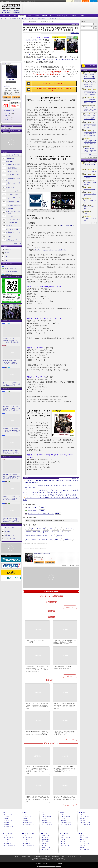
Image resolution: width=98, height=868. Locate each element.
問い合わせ (30, 1)
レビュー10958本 (7, 12)
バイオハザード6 (11, 80)
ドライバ (7, 260)
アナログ (74, 16)
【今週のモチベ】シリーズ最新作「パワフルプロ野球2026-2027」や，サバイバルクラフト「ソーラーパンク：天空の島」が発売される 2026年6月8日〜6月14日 (37, 669)
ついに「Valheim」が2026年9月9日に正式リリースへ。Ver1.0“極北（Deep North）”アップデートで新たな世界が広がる (90, 142)
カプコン (7, 86)
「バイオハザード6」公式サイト (53, 83)
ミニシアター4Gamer (12, 223)
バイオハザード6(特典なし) (42, 554)
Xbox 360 (38, 40)
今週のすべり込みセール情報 (13, 184)
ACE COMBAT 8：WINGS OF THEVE (90, 183)
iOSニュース (46, 836)
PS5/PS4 (22, 16)
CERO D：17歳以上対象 (33, 532)
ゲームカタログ (54, 19)
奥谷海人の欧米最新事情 (13, 155)
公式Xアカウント (10, 1)
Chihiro (69, 539)
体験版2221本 (16, 12)
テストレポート (66, 838)
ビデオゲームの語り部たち (13, 219)
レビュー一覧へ (70, 739)
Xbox (15, 16)
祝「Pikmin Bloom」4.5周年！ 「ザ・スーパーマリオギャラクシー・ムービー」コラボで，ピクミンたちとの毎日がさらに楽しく (11, 362)
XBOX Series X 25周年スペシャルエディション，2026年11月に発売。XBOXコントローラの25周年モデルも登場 (90, 117)
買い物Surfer (10, 226)
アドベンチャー (69, 528)
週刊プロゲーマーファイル (13, 165)
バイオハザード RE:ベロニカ (90, 219)
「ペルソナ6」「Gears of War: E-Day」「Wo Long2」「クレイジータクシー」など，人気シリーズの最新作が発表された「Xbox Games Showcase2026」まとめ (90, 126)
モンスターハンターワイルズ (90, 201)
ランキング (93, 1)
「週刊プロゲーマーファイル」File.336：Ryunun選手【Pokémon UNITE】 (36, 641)
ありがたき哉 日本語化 (12, 229)
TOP (4, 16)
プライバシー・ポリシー (50, 864)
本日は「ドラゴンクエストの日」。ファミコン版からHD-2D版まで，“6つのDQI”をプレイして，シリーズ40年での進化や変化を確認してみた (11, 384)
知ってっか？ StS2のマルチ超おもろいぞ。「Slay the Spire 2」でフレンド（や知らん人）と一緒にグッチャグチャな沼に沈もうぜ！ (11, 430)
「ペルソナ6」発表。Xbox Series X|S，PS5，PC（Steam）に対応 (90, 84)
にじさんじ (87, 213)
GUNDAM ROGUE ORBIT (90, 165)
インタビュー (22, 19)
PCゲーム (7, 266)
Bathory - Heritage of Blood (90, 195)
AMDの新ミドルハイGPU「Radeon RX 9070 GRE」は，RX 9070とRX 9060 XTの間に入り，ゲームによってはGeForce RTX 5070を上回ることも (65, 706)
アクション (52, 528)
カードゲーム (84, 842)
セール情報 (45, 842)
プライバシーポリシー (10, 528)
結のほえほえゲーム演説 (13, 202)
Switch (30, 16)
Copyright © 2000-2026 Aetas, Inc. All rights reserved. (49, 866)
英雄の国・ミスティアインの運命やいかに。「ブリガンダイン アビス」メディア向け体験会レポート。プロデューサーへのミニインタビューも (11, 498)
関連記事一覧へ (76, 478)
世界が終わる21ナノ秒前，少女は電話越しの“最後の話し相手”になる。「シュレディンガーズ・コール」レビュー (65, 733)
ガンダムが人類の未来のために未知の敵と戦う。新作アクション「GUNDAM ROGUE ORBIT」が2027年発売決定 (90, 134)
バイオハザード (67, 532)
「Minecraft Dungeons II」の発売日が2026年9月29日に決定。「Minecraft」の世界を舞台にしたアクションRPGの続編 (90, 150)
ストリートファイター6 (90, 171)
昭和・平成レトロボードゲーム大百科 (13, 212)
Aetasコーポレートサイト (11, 539)
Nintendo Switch (8, 274)
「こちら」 (58, 858)
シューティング (84, 844)
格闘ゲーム (83, 840)
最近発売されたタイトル (42, 19)
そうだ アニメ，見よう (12, 194)
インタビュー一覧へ (70, 806)
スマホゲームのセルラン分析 (13, 179)
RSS (2, 1)
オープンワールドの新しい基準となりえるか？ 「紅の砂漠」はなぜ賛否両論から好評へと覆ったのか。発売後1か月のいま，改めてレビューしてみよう (11, 408)
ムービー (31, 19)
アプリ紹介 (45, 844)
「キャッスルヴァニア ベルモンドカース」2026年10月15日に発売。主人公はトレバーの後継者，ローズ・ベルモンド (90, 101)
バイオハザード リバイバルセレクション (41, 514)
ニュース (7, 113)
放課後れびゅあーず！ (12, 240)
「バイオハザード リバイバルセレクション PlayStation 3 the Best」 (51, 59)
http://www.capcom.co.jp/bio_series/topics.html (51, 250)
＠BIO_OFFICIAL (66, 225)
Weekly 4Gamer (10, 158)
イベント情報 (84, 838)
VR (51, 16)
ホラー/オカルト (31, 535)
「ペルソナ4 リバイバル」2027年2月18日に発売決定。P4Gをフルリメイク (90, 109)
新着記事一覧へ (70, 607)
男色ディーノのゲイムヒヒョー (13, 175)
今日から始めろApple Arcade (13, 205)
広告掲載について (9, 535)
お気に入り (78, 1)
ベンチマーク (65, 846)
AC (67, 16)
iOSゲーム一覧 (46, 848)
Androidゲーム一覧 (47, 850)
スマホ (37, 16)
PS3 (28, 528)
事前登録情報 (46, 840)
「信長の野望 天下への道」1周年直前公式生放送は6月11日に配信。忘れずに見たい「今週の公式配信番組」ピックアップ (65, 642)
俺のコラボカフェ (11, 208)
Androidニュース (47, 838)
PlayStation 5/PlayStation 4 (11, 271)
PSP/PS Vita (82, 813)
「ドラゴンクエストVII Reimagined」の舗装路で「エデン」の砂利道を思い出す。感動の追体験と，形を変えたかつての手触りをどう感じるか (11, 340)
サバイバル (56, 532)
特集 (6, 115)
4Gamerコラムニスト (12, 216)
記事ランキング (9, 827)
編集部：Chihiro (75, 33)
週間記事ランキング (10, 249)
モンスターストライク (90, 189)
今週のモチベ (10, 161)
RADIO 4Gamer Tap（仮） (13, 191)
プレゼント (8, 253)
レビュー (3, 19)
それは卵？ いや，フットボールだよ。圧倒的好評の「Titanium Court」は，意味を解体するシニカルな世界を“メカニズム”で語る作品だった (37, 706)
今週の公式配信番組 (11, 168)
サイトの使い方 (21, 1)
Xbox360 (60, 535)
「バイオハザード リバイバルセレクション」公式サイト (53, 90)
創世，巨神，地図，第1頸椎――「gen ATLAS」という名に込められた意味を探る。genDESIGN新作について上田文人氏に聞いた (11, 520)
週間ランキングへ (93, 155)
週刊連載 (7, 823)
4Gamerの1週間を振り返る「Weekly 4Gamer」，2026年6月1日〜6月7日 (62, 667)
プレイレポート (12, 19)
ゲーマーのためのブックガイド (13, 198)
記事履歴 (85, 1)
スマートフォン (45, 834)
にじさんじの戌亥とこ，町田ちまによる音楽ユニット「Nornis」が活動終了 (90, 76)
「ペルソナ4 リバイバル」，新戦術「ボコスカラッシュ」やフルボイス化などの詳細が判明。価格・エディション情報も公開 (90, 93)
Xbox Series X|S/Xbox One (11, 269)
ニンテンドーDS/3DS (28, 834)
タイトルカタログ (28, 825)
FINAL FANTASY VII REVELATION (90, 177)
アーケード (82, 834)
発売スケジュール (28, 823)
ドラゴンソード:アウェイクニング (90, 208)
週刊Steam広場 (10, 188)
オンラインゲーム (9, 815)
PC (9, 16)
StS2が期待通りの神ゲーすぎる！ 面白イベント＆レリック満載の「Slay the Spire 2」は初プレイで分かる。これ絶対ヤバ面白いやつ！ (11, 452)
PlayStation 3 (30, 40)
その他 (82, 848)
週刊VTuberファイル (12, 171)
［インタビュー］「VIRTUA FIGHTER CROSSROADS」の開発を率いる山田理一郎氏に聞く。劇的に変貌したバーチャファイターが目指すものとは (11, 476)
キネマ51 (9, 237)
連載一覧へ (18, 243)
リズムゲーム (84, 846)
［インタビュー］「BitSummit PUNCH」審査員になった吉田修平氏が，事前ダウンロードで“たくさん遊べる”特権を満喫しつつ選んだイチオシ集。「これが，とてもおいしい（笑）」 (37, 770)
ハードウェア (59, 16)
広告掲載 (60, 864)
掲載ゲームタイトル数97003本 (11, 11)
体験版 (6, 819)
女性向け (44, 16)
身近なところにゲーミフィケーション (13, 233)
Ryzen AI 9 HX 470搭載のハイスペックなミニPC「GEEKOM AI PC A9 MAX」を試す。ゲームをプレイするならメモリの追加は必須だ (37, 733)
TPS (60, 528)
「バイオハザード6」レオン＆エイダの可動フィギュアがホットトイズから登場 (51, 495)
